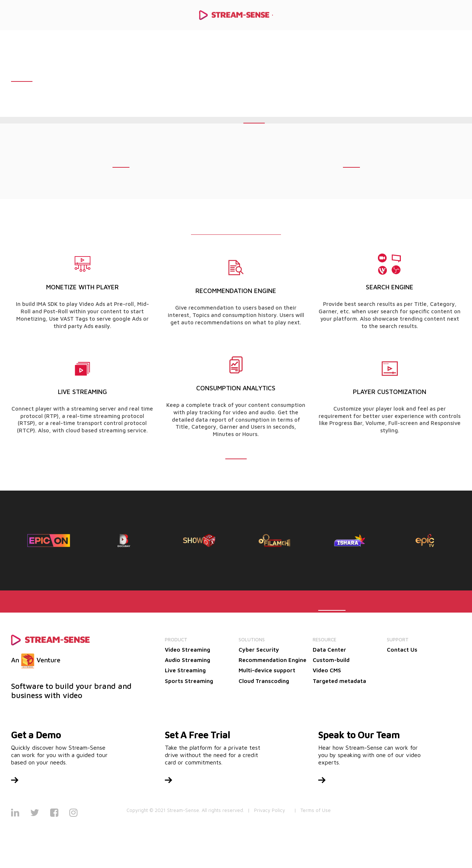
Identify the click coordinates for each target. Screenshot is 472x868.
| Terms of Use (313, 810)
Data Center (329, 650)
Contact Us (402, 650)
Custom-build (331, 660)
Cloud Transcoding (264, 681)
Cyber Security (259, 650)
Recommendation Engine (273, 660)
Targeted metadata (339, 681)
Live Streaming (185, 670)
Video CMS (327, 670)
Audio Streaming (188, 660)
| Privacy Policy (266, 810)
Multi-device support (267, 670)
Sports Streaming (189, 681)
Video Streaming (188, 650)
